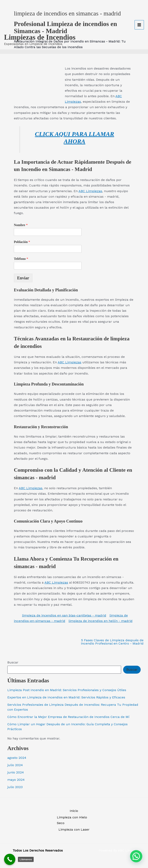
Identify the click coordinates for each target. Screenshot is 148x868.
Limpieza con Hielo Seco (72, 820)
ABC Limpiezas (90, 191)
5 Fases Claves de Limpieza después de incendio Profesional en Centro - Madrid (112, 642)
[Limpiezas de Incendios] (16, 15)
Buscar (13, 662)
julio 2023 (15, 787)
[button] (136, 856)
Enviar (23, 278)
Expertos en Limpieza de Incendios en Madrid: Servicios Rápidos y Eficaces (66, 697)
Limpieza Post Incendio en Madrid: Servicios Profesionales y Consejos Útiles (67, 690)
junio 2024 (16, 772)
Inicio (74, 811)
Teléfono (21, 259)
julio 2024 (15, 765)
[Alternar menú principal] (139, 22)
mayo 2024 (16, 780)
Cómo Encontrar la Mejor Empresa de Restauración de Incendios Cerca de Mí (68, 717)
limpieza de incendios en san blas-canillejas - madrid (64, 615)
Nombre (21, 225)
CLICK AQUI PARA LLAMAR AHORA (75, 137)
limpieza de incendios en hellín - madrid (101, 621)
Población (22, 242)
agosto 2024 (17, 758)
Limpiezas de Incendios (40, 32)
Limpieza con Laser (74, 829)
